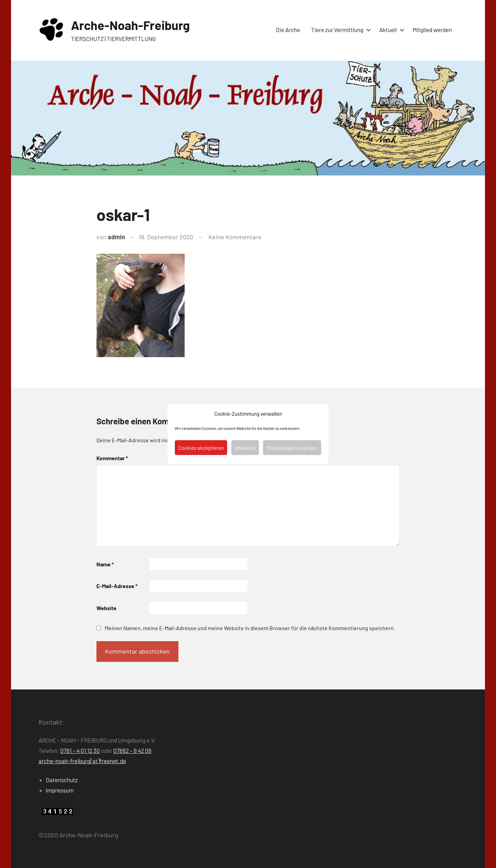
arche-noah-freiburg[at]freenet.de (82, 761)
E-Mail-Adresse (117, 586)
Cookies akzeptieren (201, 448)
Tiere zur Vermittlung (340, 30)
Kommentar (112, 458)
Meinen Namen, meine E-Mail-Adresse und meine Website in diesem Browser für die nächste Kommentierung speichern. (250, 628)
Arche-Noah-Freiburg (130, 25)
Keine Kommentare (235, 237)
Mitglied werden (432, 30)
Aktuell (390, 30)
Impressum (60, 790)
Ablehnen (245, 448)
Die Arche (288, 30)
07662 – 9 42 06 (132, 750)
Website (106, 608)
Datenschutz (62, 780)
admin (116, 237)
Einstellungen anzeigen (292, 448)
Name (105, 564)
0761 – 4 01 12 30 (80, 750)
